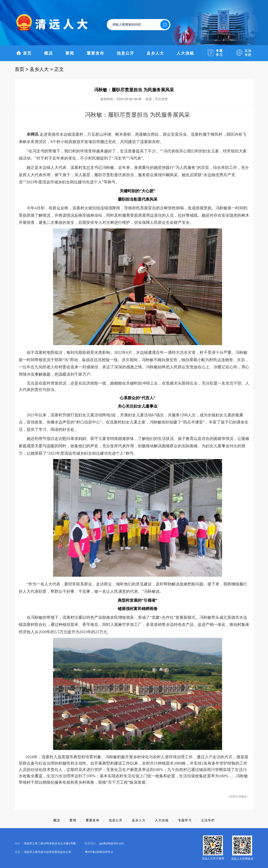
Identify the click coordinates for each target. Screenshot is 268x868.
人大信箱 (185, 53)
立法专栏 (208, 820)
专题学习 (185, 820)
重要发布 (95, 53)
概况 (49, 53)
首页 (24, 53)
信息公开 (125, 53)
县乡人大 (155, 53)
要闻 (70, 53)
